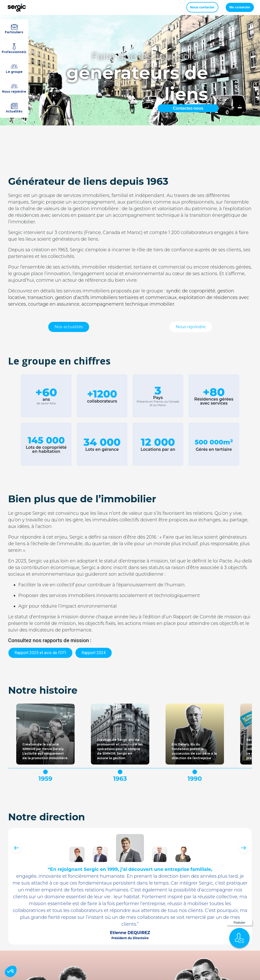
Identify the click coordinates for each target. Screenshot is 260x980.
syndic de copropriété (191, 291)
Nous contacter (202, 7)
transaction (40, 297)
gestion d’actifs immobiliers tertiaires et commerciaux (116, 297)
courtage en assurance (54, 304)
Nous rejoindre (191, 327)
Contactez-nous (188, 108)
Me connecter (240, 7)
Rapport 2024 (94, 653)
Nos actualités (69, 327)
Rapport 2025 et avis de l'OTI (40, 653)
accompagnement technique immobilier (128, 304)
